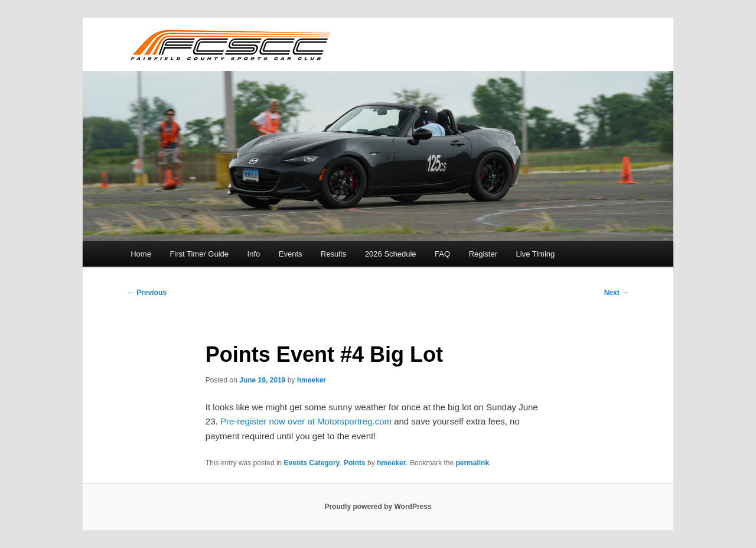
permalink (472, 463)
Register (483, 254)
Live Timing (536, 254)
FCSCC (229, 44)
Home (141, 254)
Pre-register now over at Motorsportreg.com (306, 421)
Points (355, 463)
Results (333, 254)
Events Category (312, 463)
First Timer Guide (199, 254)
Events (291, 254)
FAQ (442, 254)
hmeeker (312, 380)
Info (254, 254)
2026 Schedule (391, 254)
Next (616, 293)
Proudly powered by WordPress (378, 507)
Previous (147, 293)
